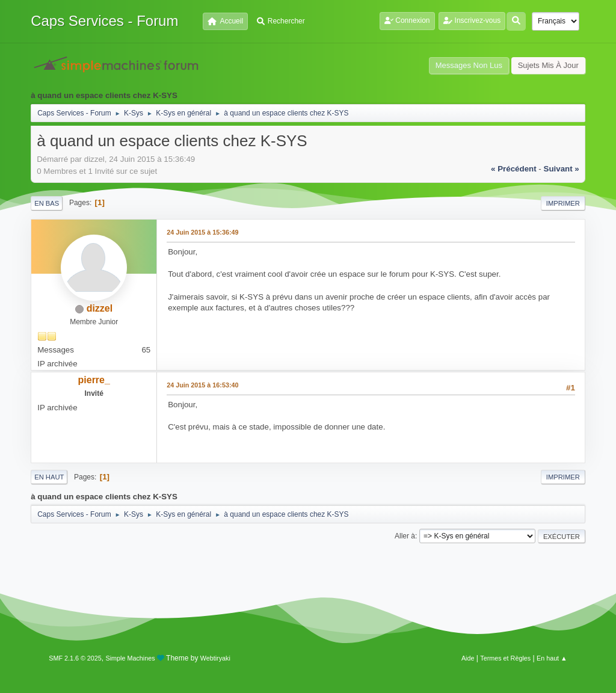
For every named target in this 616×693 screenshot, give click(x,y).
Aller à (405, 536)
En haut (49, 477)
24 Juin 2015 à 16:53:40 (202, 385)
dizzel (100, 308)
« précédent (514, 169)
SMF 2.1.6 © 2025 (75, 658)
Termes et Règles (505, 658)
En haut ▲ (552, 658)
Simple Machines (131, 658)
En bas (47, 203)
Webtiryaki (215, 658)
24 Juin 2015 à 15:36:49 (202, 232)
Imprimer (563, 203)
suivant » (562, 169)
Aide (468, 658)
